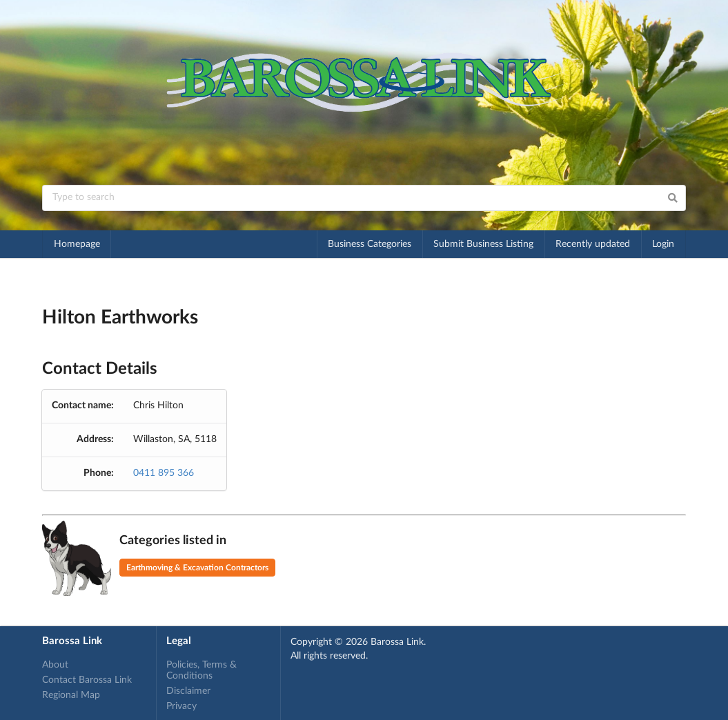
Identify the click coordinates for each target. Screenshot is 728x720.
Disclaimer (188, 691)
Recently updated (593, 244)
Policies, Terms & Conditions (201, 670)
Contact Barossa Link (87, 680)
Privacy (181, 706)
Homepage (77, 244)
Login (663, 244)
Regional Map (71, 695)
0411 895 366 (164, 473)
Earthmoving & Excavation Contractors (197, 568)
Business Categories (370, 244)
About (55, 665)
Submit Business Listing (483, 244)
